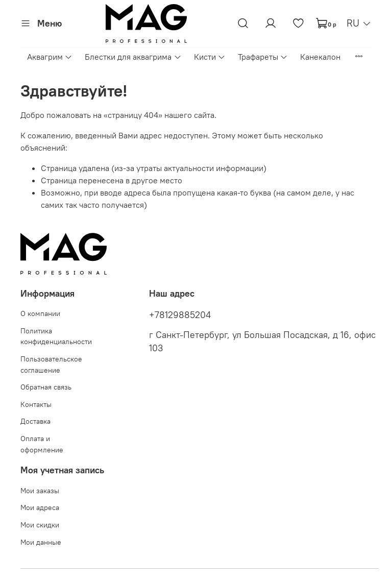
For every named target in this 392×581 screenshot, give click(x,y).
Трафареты (263, 57)
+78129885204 (180, 315)
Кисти (210, 57)
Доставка (35, 421)
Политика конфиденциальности (56, 336)
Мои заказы (40, 491)
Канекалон (320, 57)
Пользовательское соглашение (51, 365)
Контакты (36, 404)
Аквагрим (50, 57)
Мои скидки (40, 525)
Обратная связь (46, 387)
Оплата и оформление (42, 444)
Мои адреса (40, 507)
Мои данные (41, 542)
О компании (40, 313)
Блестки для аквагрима (133, 57)
